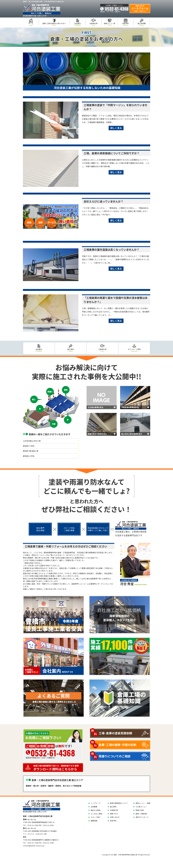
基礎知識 (94, 821)
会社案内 (78, 24)
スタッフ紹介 (96, 817)
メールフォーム (140, 8)
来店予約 (126, 24)
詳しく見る (116, 128)
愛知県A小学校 (29, 456)
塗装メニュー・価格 (143, 803)
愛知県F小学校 (29, 446)
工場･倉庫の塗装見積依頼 (115, 733)
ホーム (31, 24)
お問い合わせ (115, 817)
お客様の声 (94, 24)
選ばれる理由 (96, 810)
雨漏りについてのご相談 (115, 756)
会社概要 (94, 807)
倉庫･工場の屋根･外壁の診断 (118, 745)
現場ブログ (114, 814)
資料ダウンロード (142, 817)
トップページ (96, 803)
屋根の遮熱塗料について (119, 803)
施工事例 (71, 350)
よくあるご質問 (96, 814)
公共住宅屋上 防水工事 (32, 441)
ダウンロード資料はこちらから (58, 768)
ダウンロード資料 (134, 350)
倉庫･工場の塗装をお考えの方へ (54, 24)
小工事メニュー (141, 807)
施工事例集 (142, 24)
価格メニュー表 (110, 24)
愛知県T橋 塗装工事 (31, 451)
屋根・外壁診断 (141, 814)
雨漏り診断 (140, 810)
